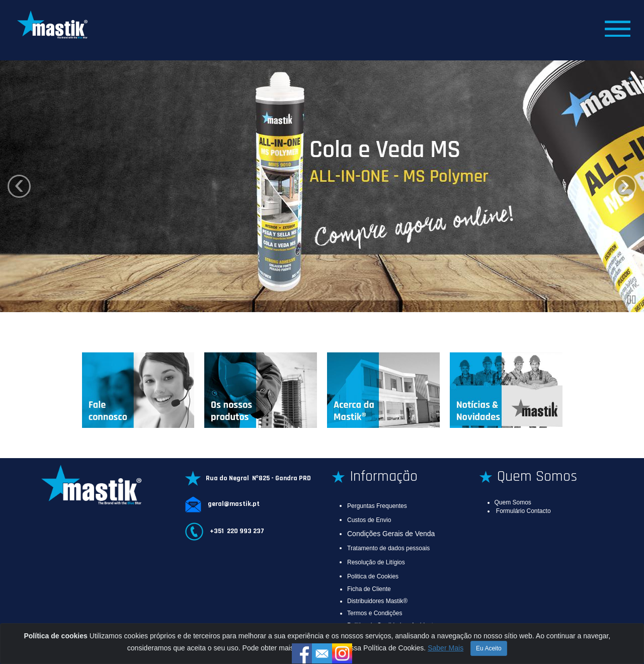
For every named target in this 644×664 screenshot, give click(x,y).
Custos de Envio (369, 520)
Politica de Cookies (373, 576)
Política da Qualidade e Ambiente (392, 625)
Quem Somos (513, 502)
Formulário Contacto (524, 511)
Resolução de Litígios (376, 562)
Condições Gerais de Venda (391, 534)
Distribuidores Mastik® (377, 601)
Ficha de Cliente (369, 589)
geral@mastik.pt (233, 504)
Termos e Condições (375, 613)
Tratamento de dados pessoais (388, 548)
